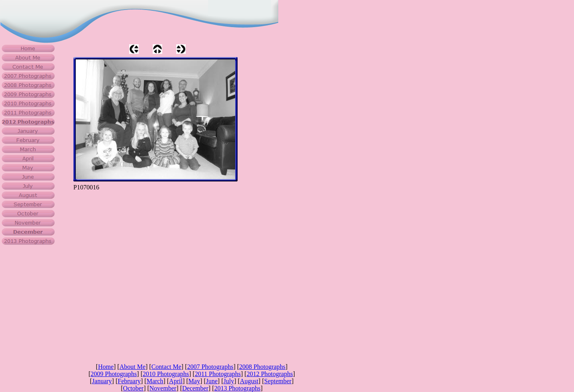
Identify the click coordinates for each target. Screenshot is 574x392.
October (134, 388)
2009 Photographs (114, 374)
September (278, 381)
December (195, 388)
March (155, 381)
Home (106, 367)
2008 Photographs (262, 367)
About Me (133, 367)
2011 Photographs (218, 374)
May (194, 381)
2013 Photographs (237, 388)
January (102, 381)
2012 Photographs (270, 374)
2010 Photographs (166, 374)
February (129, 381)
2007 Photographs (210, 367)
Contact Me (166, 367)
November (163, 388)
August (249, 381)
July (229, 381)
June (212, 381)
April (176, 381)
